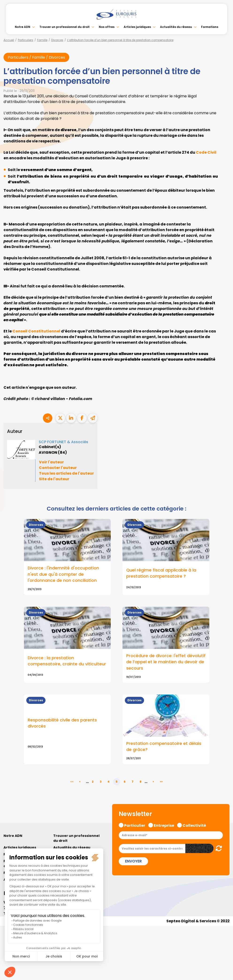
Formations (210, 27)
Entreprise (164, 825)
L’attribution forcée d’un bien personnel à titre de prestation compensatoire (120, 40)
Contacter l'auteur (58, 468)
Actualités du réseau (176, 27)
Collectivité (194, 825)
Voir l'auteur (51, 462)
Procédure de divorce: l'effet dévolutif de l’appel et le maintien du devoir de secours (166, 662)
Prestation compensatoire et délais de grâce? (164, 747)
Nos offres (107, 27)
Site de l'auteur (54, 479)
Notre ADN (23, 27)
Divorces (57, 40)
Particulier (135, 825)
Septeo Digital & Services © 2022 (198, 921)
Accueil (9, 40)
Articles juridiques (137, 27)
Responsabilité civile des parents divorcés (62, 723)
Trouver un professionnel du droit (65, 27)
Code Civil (206, 152)
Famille (42, 40)
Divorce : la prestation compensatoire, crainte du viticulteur (67, 661)
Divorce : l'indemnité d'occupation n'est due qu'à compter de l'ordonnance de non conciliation (63, 574)
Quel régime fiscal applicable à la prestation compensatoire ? (161, 573)
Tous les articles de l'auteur (66, 474)
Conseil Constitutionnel (36, 331)
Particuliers (26, 40)
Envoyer (133, 862)
